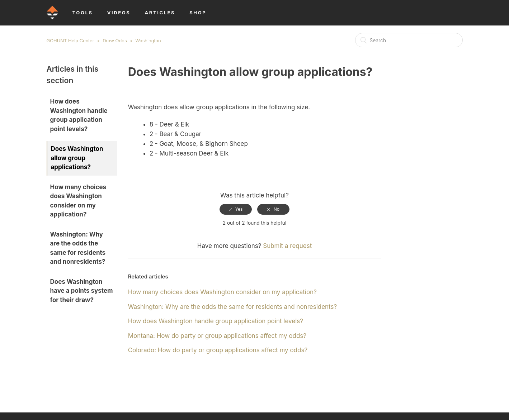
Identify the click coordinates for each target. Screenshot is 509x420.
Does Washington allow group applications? (77, 158)
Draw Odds (115, 40)
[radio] (236, 209)
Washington (148, 40)
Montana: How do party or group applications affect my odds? (217, 336)
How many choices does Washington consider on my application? (78, 201)
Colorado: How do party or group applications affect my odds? (218, 350)
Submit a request (287, 246)
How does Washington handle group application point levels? (79, 115)
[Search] (409, 40)
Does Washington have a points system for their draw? (82, 291)
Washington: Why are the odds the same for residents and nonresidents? (78, 248)
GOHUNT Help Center (70, 40)
